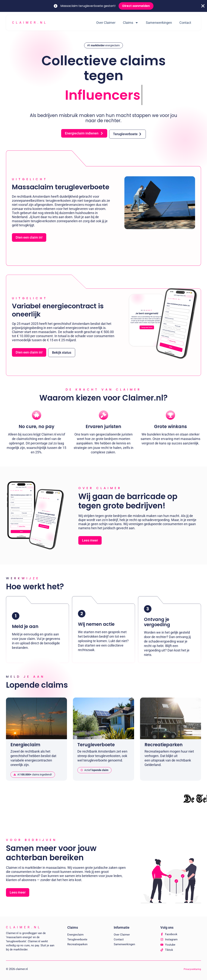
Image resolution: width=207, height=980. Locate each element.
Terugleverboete (77, 939)
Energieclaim (75, 935)
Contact (185, 23)
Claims (131, 23)
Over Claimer (106, 23)
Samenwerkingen (159, 23)
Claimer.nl (30, 23)
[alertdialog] (103, 6)
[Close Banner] (203, 6)
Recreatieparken (77, 944)
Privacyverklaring (192, 969)
